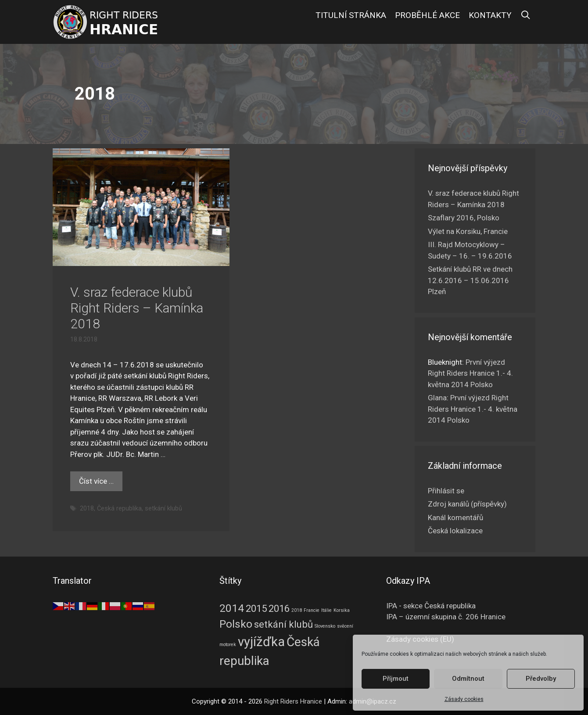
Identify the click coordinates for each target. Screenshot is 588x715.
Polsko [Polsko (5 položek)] (236, 624)
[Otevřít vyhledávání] (526, 15)
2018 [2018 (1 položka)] (297, 610)
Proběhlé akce (427, 15)
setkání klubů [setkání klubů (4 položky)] (283, 624)
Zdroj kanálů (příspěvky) (467, 504)
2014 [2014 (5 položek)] (232, 608)
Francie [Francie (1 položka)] (312, 610)
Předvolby (541, 679)
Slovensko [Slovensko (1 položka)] (325, 626)
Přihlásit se (446, 491)
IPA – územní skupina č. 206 (446, 617)
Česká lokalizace (455, 531)
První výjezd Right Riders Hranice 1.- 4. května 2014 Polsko (470, 373)
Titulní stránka (351, 15)
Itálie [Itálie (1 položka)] (326, 610)
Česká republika (119, 508)
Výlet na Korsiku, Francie (468, 231)
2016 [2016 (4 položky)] (279, 608)
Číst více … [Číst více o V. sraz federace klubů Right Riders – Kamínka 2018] (96, 481)
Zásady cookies (464, 699)
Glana (437, 398)
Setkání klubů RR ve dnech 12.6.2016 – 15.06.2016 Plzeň (470, 280)
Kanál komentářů (455, 517)
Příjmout (396, 679)
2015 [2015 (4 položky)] (256, 608)
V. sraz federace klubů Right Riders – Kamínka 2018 (137, 308)
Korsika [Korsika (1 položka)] (342, 610)
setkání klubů (163, 508)
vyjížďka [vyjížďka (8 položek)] (261, 642)
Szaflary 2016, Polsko (464, 218)
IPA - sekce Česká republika (431, 606)
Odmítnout (468, 679)
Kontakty (490, 15)
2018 (87, 508)
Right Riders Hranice (293, 701)
